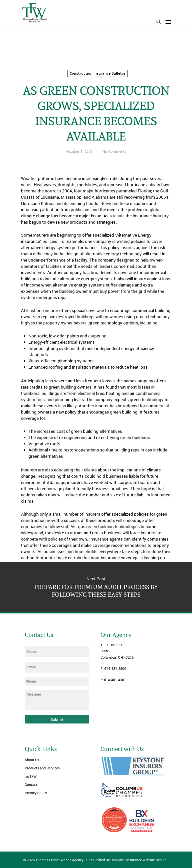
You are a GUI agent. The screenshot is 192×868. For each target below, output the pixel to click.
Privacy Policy (36, 793)
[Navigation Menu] (168, 22)
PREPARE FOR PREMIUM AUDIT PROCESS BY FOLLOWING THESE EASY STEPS (96, 587)
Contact (31, 785)
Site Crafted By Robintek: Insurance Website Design (126, 860)
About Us (32, 760)
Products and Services (42, 768)
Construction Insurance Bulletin (97, 73)
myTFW (31, 776)
